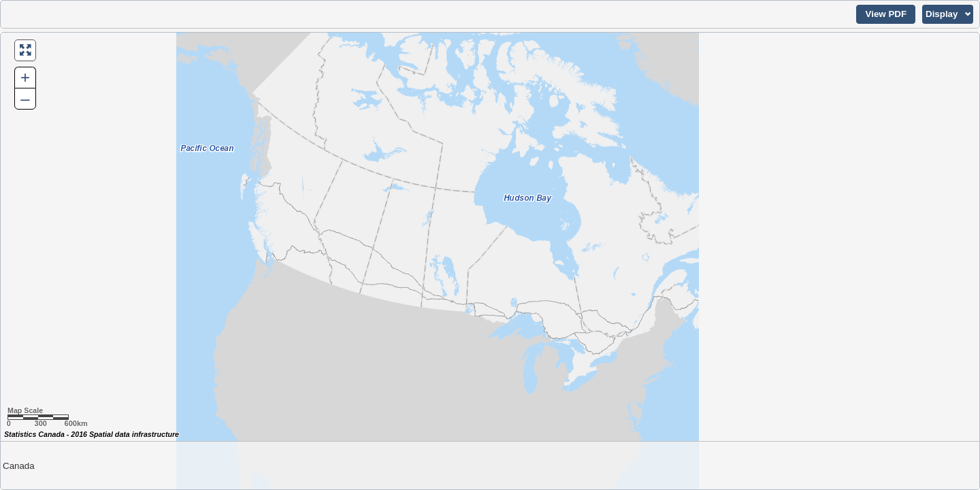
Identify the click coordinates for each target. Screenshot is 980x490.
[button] (886, 14)
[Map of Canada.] (490, 261)
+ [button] (25, 77)
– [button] (25, 98)
